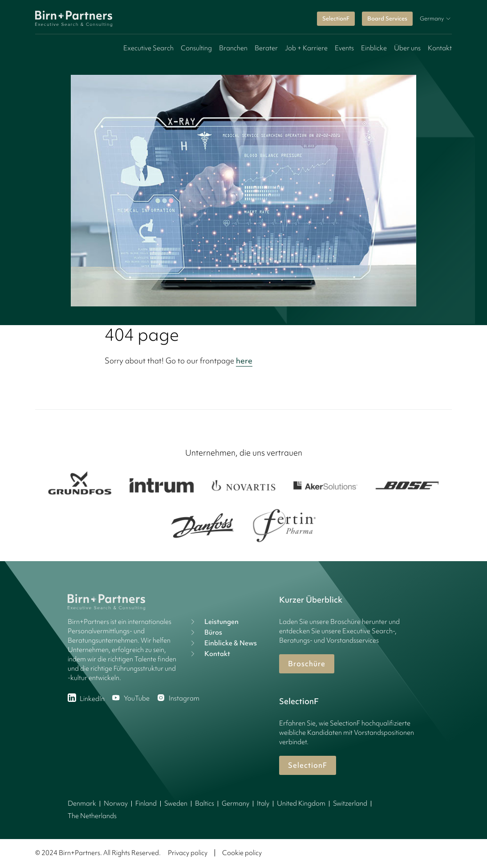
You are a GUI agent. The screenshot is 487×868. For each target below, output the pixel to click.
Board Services (387, 18)
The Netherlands (92, 816)
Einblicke (374, 48)
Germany (235, 803)
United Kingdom (301, 803)
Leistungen (213, 622)
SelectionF (336, 18)
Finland (146, 803)
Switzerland (350, 803)
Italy (263, 803)
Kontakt (440, 48)
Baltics (205, 803)
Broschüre (307, 664)
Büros (205, 632)
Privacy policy (188, 853)
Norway (116, 803)
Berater (266, 48)
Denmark (82, 803)
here (244, 361)
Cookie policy (242, 853)
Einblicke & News (223, 643)
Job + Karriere (306, 48)
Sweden (176, 803)
